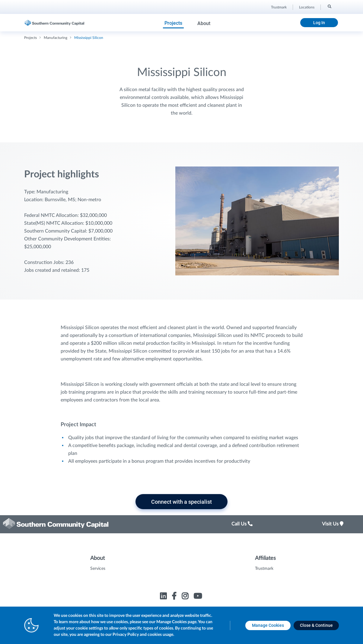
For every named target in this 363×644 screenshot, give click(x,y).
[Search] (329, 6)
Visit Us (333, 524)
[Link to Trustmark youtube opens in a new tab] (198, 597)
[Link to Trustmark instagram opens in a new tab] (186, 597)
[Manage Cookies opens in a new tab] (268, 625)
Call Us (242, 524)
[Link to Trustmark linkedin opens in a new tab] (164, 597)
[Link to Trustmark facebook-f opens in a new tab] (175, 597)
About (204, 23)
